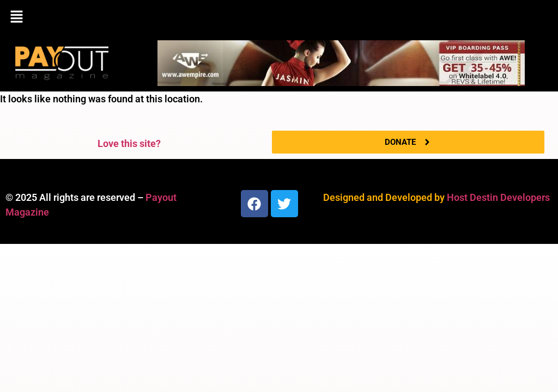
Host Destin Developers (498, 197)
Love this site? (129, 143)
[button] (279, 17)
